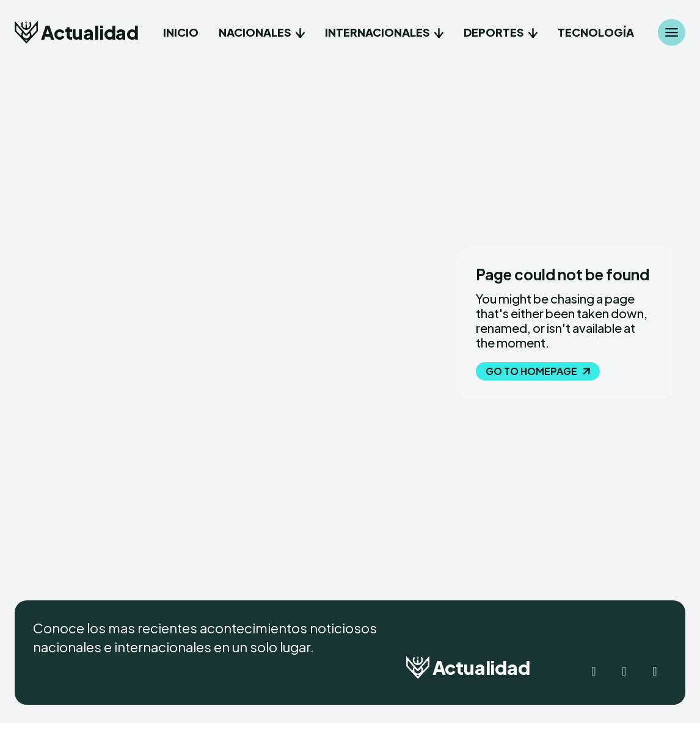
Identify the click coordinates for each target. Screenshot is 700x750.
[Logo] (77, 32)
